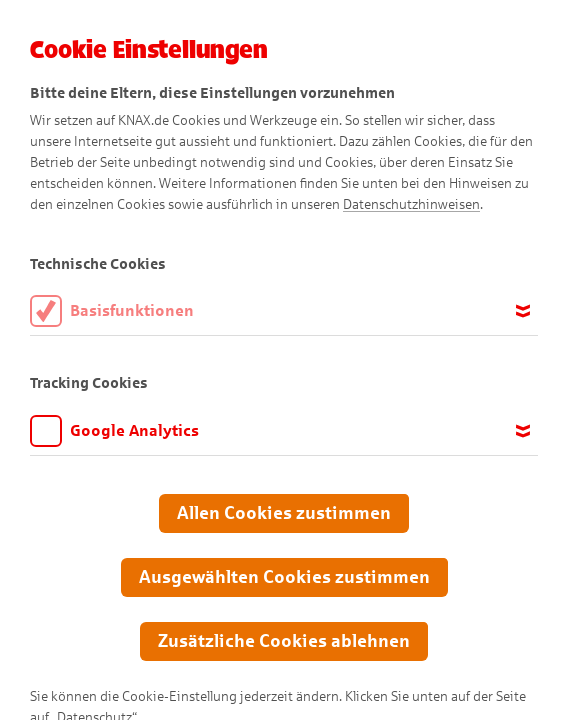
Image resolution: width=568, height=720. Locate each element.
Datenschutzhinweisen (411, 204)
